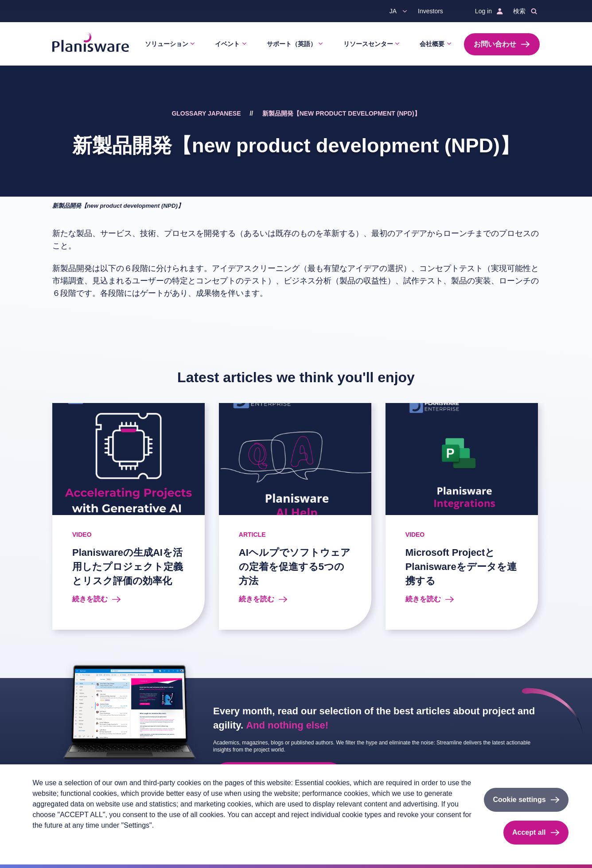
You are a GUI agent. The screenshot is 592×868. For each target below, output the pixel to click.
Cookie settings (519, 800)
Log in (483, 11)
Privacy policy (51, 840)
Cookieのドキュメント (137, 840)
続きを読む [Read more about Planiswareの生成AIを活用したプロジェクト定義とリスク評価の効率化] (90, 599)
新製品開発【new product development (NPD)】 (341, 113)
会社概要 (432, 44)
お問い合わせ (495, 44)
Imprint (88, 840)
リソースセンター (368, 44)
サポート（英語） (292, 44)
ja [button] (393, 11)
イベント (227, 44)
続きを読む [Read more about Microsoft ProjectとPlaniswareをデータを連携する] (423, 599)
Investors (430, 11)
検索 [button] (519, 11)
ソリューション (167, 44)
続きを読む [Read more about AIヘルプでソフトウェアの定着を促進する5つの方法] (257, 599)
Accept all (529, 832)
